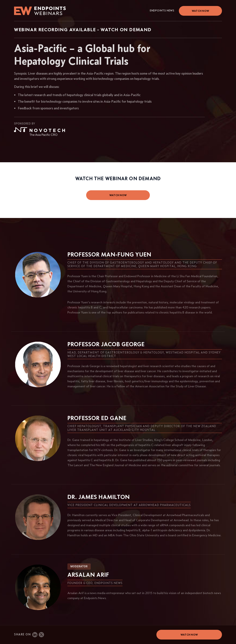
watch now (118, 195)
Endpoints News (162, 10)
